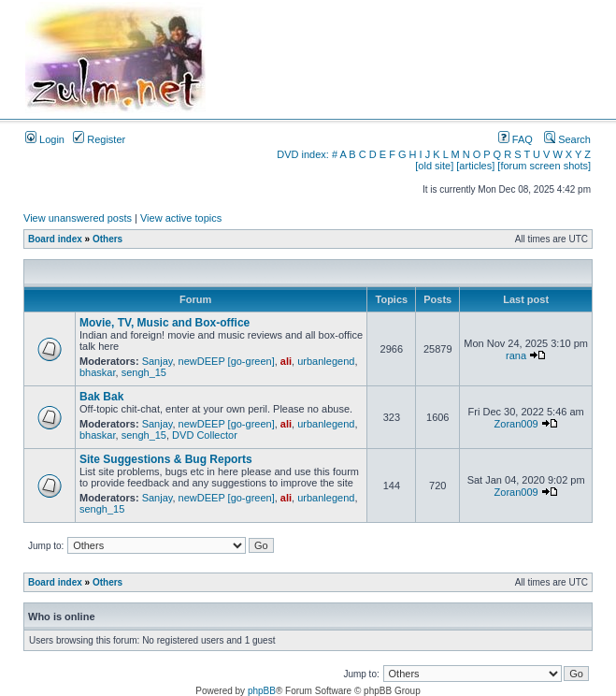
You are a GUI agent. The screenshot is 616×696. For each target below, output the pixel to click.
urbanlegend (326, 361)
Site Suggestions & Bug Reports (166, 459)
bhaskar (98, 372)
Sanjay (158, 361)
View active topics (181, 218)
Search (567, 139)
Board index (55, 239)
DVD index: (303, 154)
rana (516, 355)
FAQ (516, 139)
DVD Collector (205, 435)
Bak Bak (101, 397)
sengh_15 (144, 372)
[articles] (475, 166)
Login (45, 139)
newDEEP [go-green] (227, 361)
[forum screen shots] (544, 166)
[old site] (434, 166)
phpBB (262, 691)
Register (99, 139)
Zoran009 (516, 424)
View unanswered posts (78, 218)
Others (107, 239)
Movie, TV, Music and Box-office (165, 323)
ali (286, 361)
